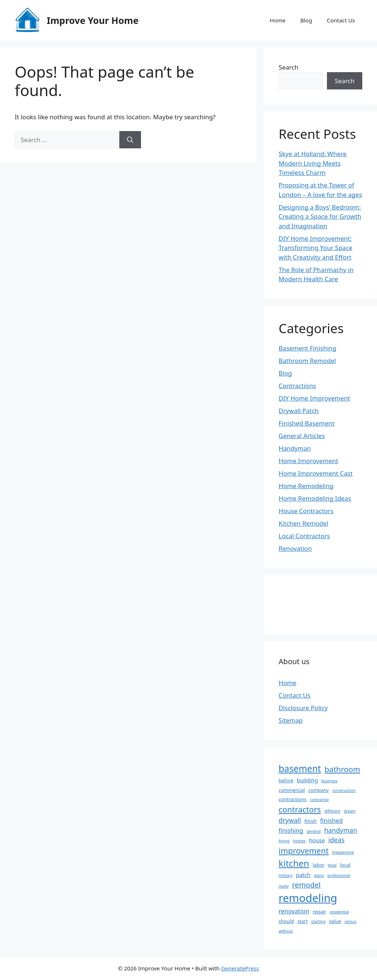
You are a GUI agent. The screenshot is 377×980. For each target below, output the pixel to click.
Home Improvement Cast (316, 473)
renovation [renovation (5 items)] (294, 911)
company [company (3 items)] (318, 790)
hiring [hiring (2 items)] (284, 841)
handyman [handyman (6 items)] (341, 830)
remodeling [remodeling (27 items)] (308, 898)
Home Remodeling (306, 486)
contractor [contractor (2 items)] (320, 800)
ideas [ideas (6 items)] (337, 840)
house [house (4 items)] (317, 840)
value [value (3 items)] (335, 921)
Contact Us (341, 20)
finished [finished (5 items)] (331, 820)
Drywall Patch (299, 411)
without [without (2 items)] (286, 931)
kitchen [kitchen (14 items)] (294, 863)
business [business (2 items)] (330, 781)
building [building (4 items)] (307, 780)
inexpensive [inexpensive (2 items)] (343, 852)
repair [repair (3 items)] (320, 912)
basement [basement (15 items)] (300, 769)
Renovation (295, 548)
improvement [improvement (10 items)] (304, 851)
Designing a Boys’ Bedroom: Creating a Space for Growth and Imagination (320, 216)
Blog (306, 20)
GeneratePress (240, 968)
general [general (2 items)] (314, 831)
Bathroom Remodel (307, 361)
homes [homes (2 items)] (299, 841)
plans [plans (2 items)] (319, 875)
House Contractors (306, 511)
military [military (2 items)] (286, 875)
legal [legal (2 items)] (332, 865)
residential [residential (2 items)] (339, 912)
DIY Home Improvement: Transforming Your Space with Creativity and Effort (316, 248)
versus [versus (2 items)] (351, 921)
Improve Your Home (93, 20)
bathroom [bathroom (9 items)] (342, 769)
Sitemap (291, 720)
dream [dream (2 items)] (350, 811)
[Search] (130, 140)
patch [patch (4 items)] (303, 875)
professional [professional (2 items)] (339, 875)
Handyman (295, 448)
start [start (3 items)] (303, 921)
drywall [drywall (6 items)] (290, 820)
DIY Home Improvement (314, 398)
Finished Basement (307, 423)
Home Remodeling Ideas (315, 498)
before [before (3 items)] (286, 780)
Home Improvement (309, 461)
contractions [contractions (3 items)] (293, 799)
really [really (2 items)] (284, 886)
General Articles (302, 436)
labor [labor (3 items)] (318, 865)
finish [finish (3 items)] (311, 821)
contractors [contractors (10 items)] (300, 809)
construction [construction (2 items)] (344, 790)
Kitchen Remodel (304, 523)
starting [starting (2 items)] (318, 921)
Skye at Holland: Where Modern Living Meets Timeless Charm (313, 163)
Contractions (297, 386)
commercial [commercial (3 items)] (292, 790)
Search (289, 67)
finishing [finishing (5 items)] (291, 830)
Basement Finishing (308, 348)
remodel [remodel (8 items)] (306, 885)
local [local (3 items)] (345, 865)
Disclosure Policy (303, 708)
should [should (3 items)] (286, 921)
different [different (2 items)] (332, 811)
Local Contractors (304, 536)
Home (278, 20)
